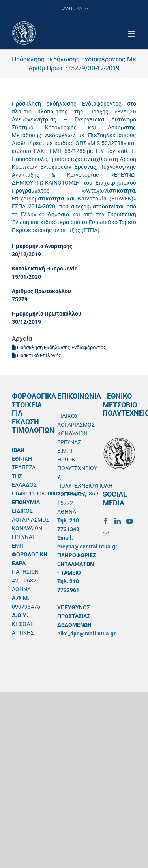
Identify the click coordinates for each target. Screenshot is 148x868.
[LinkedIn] (118, 521)
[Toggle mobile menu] (132, 34)
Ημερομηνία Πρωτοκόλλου (47, 314)
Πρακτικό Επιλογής (37, 355)
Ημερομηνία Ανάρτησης (42, 246)
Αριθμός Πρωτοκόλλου (41, 291)
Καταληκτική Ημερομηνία (45, 269)
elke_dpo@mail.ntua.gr (86, 634)
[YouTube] (129, 521)
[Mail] (106, 533)
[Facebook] (106, 521)
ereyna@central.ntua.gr (87, 547)
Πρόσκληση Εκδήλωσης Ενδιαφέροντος (59, 347)
